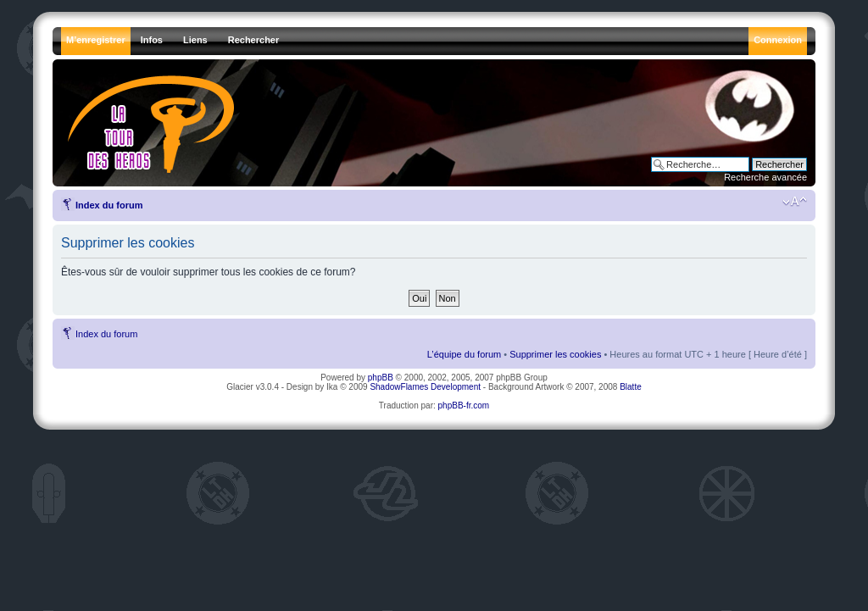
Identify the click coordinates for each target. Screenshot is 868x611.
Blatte (631, 387)
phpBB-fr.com (464, 405)
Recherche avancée (765, 177)
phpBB (381, 378)
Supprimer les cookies (555, 354)
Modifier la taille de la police (795, 202)
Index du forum (109, 205)
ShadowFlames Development (425, 387)
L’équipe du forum (464, 354)
